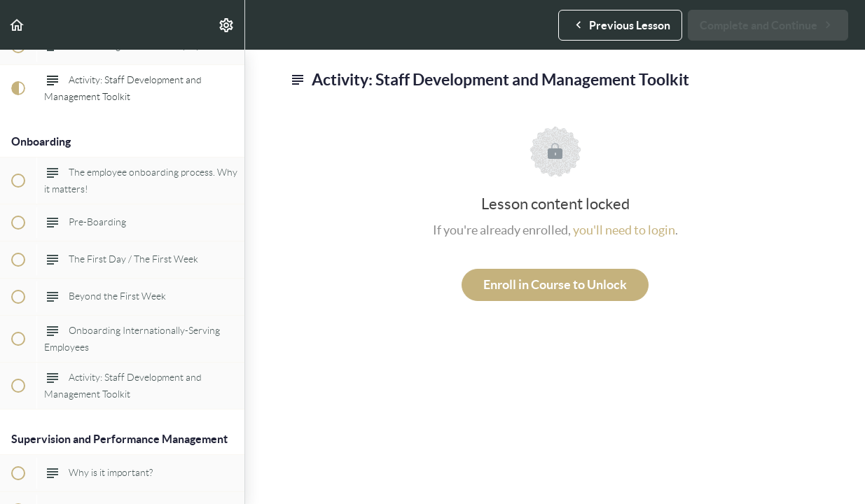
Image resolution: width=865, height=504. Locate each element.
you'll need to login (624, 230)
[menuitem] (227, 25)
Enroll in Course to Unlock (555, 285)
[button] (18, 25)
